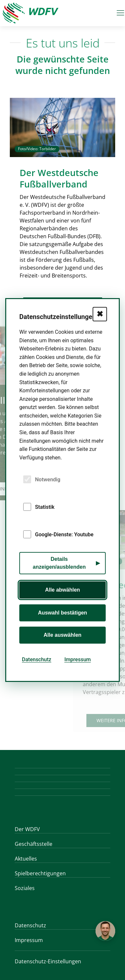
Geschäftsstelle (34, 844)
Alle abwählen (63, 590)
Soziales (25, 888)
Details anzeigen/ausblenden (59, 563)
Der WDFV (27, 829)
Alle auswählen (62, 635)
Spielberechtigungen (40, 873)
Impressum (29, 940)
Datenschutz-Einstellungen (48, 961)
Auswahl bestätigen (62, 613)
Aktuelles (26, 859)
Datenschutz (30, 925)
